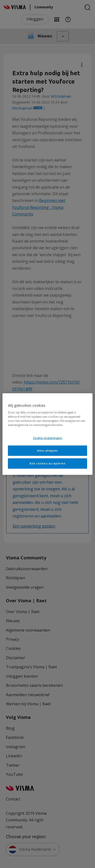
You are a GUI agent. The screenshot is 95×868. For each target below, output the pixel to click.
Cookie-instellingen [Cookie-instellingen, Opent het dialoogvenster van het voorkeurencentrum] (48, 438)
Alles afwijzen (47, 451)
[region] (48, 434)
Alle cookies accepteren (47, 463)
